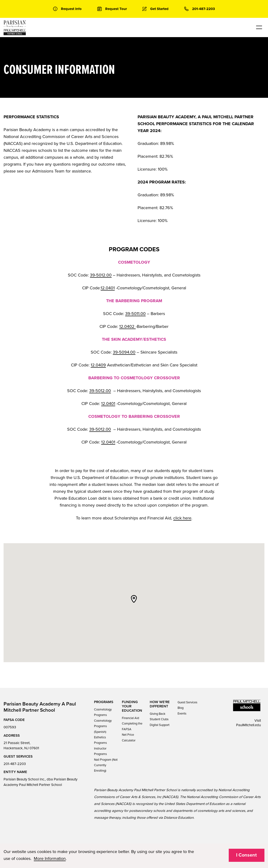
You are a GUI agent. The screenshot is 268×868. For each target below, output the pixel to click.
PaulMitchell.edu (248, 725)
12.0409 (98, 365)
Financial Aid (130, 718)
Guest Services (187, 702)
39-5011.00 (135, 314)
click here (182, 518)
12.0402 (127, 326)
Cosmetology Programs (103, 712)
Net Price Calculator (129, 737)
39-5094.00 (124, 352)
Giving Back (158, 714)
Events (182, 714)
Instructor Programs (100, 751)
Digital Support (160, 725)
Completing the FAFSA (132, 726)
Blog (181, 708)
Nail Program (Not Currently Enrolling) (106, 765)
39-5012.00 (101, 275)
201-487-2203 (15, 764)
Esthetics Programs (100, 740)
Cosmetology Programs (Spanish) (103, 726)
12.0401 (108, 288)
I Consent (246, 855)
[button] (134, 599)
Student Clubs (159, 719)
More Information (50, 858)
